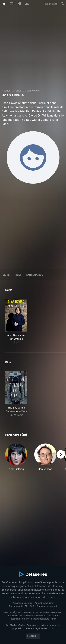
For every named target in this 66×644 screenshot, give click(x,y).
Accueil (6, 91)
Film (18, 275)
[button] (16, 457)
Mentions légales (12, 612)
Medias (30, 616)
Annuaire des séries (23, 603)
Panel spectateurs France (44, 619)
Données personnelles (51, 612)
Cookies (27, 612)
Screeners (41, 616)
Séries (18, 91)
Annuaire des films (44, 603)
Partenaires (34, 275)
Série (6, 275)
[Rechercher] (63, 4)
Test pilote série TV (19, 619)
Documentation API (19, 606)
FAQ (32, 606)
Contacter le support (47, 606)
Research (53, 616)
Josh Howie (32, 91)
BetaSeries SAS (16, 616)
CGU (36, 612)
